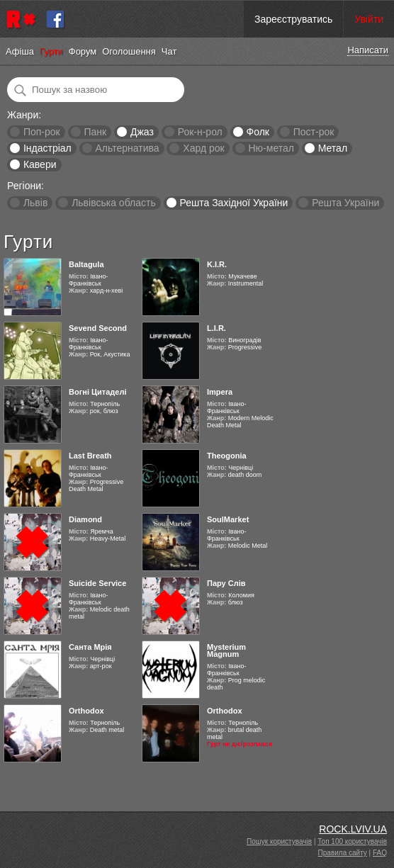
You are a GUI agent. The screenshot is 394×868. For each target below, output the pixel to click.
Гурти (51, 51)
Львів (35, 203)
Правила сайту (343, 853)
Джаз (142, 132)
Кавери (40, 164)
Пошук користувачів (279, 841)
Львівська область (114, 203)
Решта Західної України (233, 203)
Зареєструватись (293, 19)
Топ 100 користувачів (352, 841)
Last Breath (90, 456)
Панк (95, 132)
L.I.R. (216, 328)
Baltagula (86, 264)
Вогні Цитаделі (97, 392)
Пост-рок (314, 132)
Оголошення (129, 51)
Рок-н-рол (200, 132)
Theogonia (227, 456)
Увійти (369, 19)
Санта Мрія (90, 647)
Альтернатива (128, 148)
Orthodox (86, 711)
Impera (220, 392)
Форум (83, 51)
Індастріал (47, 148)
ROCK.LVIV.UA (353, 829)
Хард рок (203, 148)
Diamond (85, 519)
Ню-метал (271, 148)
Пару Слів (226, 583)
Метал (333, 148)
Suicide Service (97, 583)
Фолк (258, 132)
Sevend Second (98, 328)
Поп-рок (42, 132)
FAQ (380, 853)
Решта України (345, 203)
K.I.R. (217, 264)
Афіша (20, 51)
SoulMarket (228, 519)
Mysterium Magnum (226, 650)
